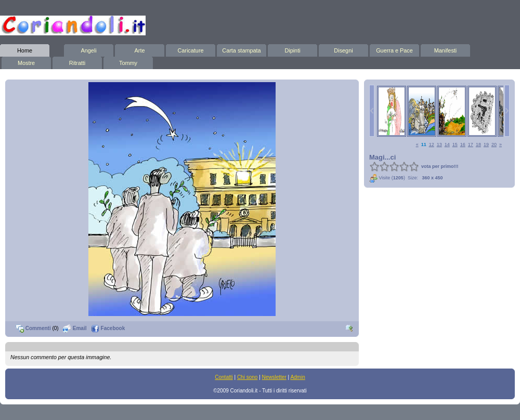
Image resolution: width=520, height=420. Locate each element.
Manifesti (445, 49)
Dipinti (292, 49)
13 (439, 145)
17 (471, 145)
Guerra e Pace (394, 49)
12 (432, 145)
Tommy (128, 61)
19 (486, 145)
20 (494, 145)
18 (478, 145)
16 (463, 145)
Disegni (343, 49)
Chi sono (247, 377)
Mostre (26, 61)
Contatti (224, 377)
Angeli (89, 49)
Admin (297, 377)
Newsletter (274, 377)
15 (455, 145)
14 (447, 145)
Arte (140, 49)
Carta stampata (242, 49)
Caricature (191, 49)
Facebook (108, 328)
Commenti (33, 328)
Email (75, 328)
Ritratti (77, 61)
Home (25, 49)
